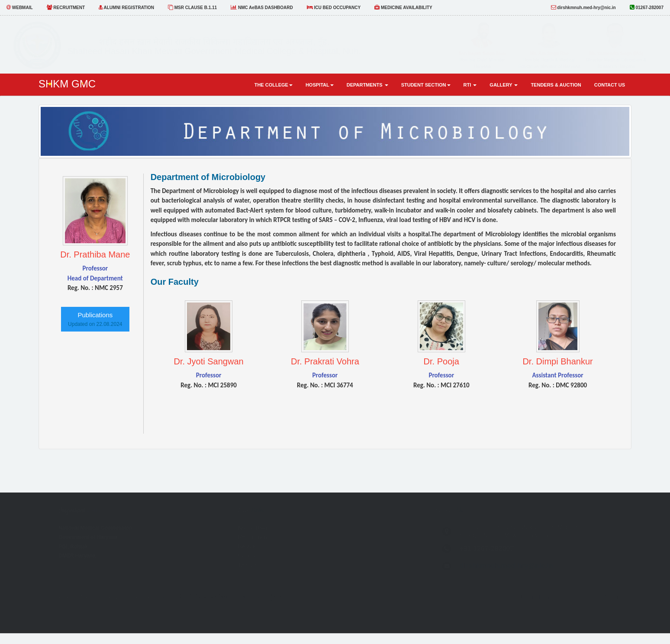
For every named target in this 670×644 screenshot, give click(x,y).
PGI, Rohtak (73, 547)
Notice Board (254, 528)
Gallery (504, 85)
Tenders (248, 565)
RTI (470, 85)
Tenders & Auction (556, 85)
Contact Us (610, 85)
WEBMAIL (20, 7)
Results (247, 547)
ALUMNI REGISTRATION (126, 7)
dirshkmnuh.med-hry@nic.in (583, 7)
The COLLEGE (274, 85)
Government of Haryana (88, 537)
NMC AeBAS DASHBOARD (262, 7)
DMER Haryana (77, 556)
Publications (95, 319)
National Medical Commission (95, 528)
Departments (367, 85)
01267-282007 (647, 7)
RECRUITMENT (66, 7)
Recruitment (253, 537)
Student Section (426, 85)
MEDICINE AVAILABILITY (403, 7)
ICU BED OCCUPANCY (334, 7)
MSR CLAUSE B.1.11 (192, 7)
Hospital (320, 85)
